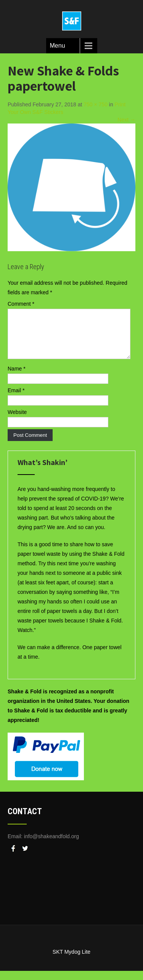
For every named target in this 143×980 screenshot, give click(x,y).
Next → (126, 120)
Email (16, 399)
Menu (58, 46)
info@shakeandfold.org (51, 845)
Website (17, 421)
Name (17, 378)
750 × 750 (96, 104)
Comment (21, 304)
